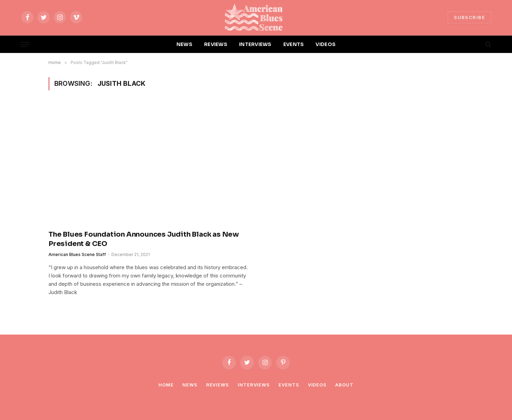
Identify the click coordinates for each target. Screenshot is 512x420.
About (344, 385)
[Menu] (25, 44)
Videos (317, 385)
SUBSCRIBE (469, 17)
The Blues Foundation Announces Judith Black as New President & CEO (144, 239)
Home (166, 385)
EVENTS (294, 44)
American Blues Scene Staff (77, 254)
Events (289, 385)
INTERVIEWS (255, 44)
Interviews (254, 385)
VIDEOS (326, 44)
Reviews (218, 385)
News (190, 385)
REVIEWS (216, 44)
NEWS (184, 44)
